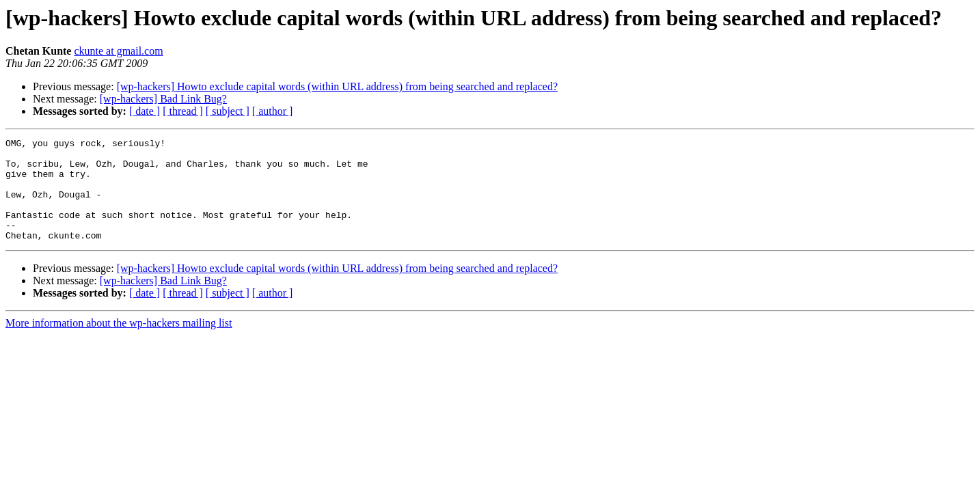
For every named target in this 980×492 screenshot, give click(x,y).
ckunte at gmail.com (118, 51)
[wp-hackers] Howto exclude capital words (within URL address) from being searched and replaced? (337, 86)
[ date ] (145, 111)
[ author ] (273, 111)
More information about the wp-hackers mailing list (119, 343)
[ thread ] (183, 111)
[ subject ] (228, 111)
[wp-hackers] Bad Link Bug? (163, 99)
